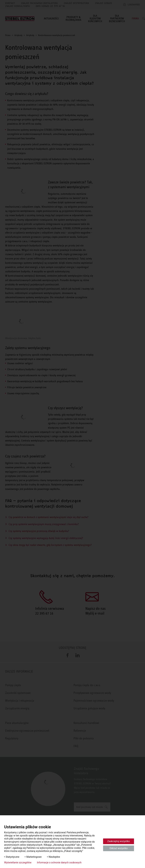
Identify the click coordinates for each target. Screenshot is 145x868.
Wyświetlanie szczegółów (18, 863)
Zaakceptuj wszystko (119, 841)
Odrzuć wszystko (119, 848)
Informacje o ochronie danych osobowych (59, 863)
